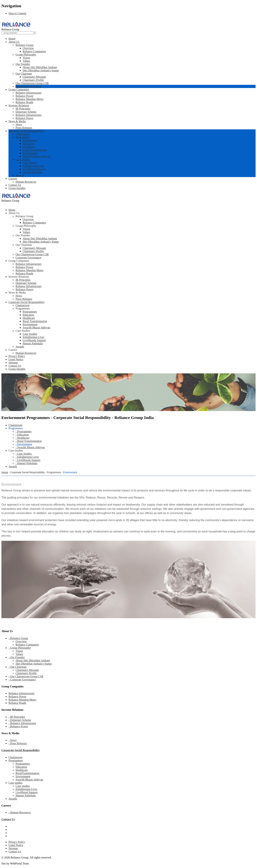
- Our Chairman (17, 667)
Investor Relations (19, 105)
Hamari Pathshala (33, 172)
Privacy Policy (17, 842)
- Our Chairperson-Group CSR (26, 676)
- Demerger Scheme (20, 720)
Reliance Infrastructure (29, 93)
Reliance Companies (34, 51)
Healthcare (29, 147)
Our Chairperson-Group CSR (32, 83)
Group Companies (19, 90)
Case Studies (23, 159)
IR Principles (23, 109)
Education (28, 144)
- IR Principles (17, 717)
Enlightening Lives (33, 166)
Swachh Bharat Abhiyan (36, 156)
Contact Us (15, 185)
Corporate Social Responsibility (27, 131)
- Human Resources (20, 812)
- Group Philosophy (20, 648)
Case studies (16, 783)
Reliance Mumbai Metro (29, 99)
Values (26, 61)
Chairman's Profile (33, 80)
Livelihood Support (27, 792)
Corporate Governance (28, 86)
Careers (13, 179)
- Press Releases (18, 743)
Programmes (23, 137)
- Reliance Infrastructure (22, 723)
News (19, 124)
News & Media (17, 121)
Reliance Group (24, 45)
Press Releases (24, 128)
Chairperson (22, 134)
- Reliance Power (18, 726)
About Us (14, 42)
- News (13, 740)
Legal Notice (16, 845)
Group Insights (17, 188)
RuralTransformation (28, 773)
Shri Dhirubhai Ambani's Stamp (41, 70)
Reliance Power (24, 96)
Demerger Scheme (26, 112)
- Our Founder (17, 657)
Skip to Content (17, 13)
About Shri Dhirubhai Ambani (40, 67)
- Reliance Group (18, 638)
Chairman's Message (34, 77)
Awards (20, 175)
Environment (30, 153)
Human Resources (26, 182)
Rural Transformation (35, 150)
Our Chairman (24, 74)
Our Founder (23, 64)
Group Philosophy (26, 55)
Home (12, 39)
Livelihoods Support (34, 169)
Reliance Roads (24, 102)
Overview (28, 48)
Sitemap (13, 848)
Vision (26, 58)
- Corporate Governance (22, 680)
